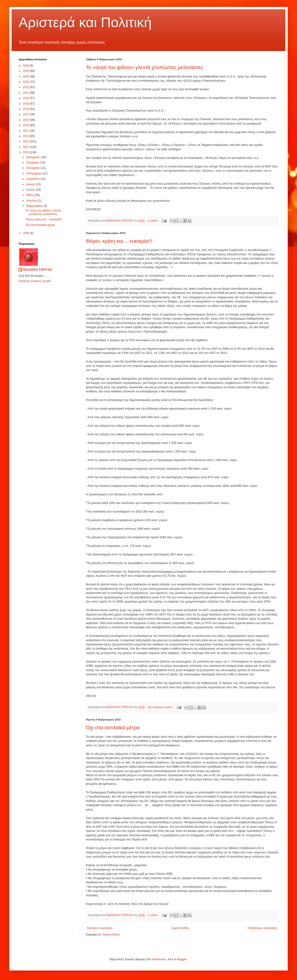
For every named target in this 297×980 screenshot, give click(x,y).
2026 (26, 66)
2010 (26, 152)
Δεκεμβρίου (34, 157)
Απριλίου (32, 201)
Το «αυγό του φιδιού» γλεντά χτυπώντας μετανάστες (145, 67)
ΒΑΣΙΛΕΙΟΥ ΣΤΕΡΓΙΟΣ (38, 270)
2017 (26, 114)
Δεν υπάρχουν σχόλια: (161, 707)
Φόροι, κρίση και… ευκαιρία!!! (119, 241)
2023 (26, 82)
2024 (26, 77)
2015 (26, 125)
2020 (26, 98)
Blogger (182, 959)
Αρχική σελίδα (180, 928)
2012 (26, 141)
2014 (26, 131)
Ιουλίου (31, 184)
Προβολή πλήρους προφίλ (35, 281)
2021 (26, 93)
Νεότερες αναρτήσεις (100, 928)
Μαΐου (30, 195)
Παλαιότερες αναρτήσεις (262, 928)
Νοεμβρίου (33, 163)
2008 (26, 233)
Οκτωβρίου (33, 168)
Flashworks (159, 959)
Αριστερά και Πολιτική (85, 22)
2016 (26, 120)
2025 (26, 71)
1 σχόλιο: (153, 221)
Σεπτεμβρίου (34, 173)
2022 (26, 87)
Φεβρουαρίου (35, 206)
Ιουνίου (31, 190)
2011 (26, 147)
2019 (26, 104)
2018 (26, 109)
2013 (26, 136)
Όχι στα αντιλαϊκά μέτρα (113, 728)
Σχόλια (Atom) (111, 935)
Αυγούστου (33, 179)
